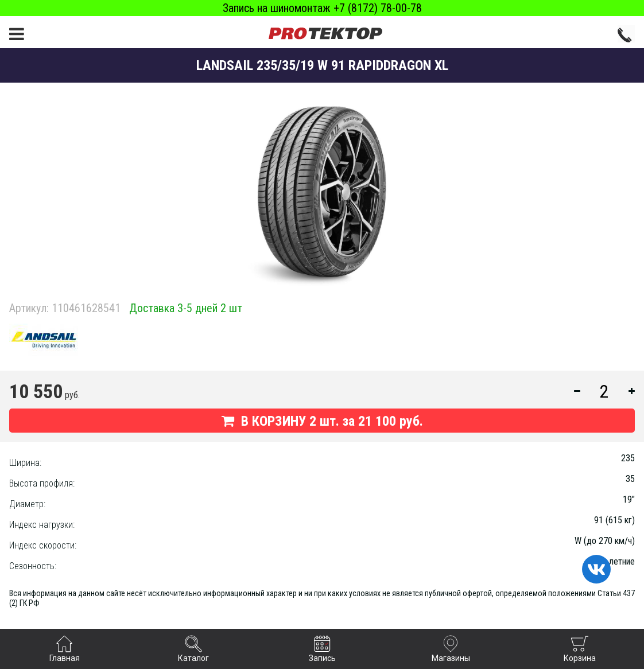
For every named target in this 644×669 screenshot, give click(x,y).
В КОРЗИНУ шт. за (322, 421)
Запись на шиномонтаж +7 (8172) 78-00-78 (322, 8)
